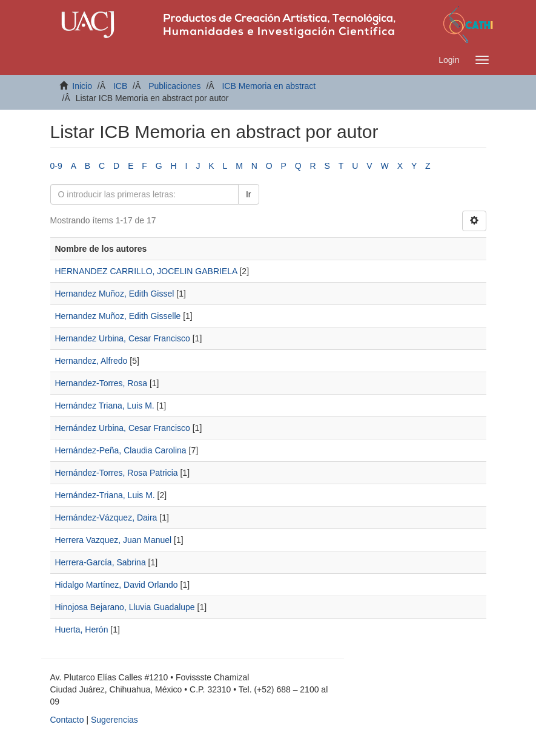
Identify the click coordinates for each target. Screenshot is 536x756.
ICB (120, 86)
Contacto (67, 720)
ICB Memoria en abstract (269, 86)
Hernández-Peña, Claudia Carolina (121, 450)
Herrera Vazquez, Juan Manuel (114, 540)
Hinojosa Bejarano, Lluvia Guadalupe (125, 607)
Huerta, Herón (82, 629)
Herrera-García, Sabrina (101, 562)
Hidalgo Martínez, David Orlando (117, 585)
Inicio (82, 86)
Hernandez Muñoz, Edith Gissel (115, 294)
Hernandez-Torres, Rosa (101, 383)
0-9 (56, 166)
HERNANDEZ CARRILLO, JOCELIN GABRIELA (146, 271)
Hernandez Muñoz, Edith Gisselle (118, 316)
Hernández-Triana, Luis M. (105, 495)
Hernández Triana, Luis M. (105, 406)
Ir (249, 194)
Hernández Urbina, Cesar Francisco (123, 428)
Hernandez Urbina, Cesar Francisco (123, 338)
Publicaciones (174, 86)
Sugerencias (114, 720)
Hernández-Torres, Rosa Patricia (117, 473)
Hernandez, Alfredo (91, 361)
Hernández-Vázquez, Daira (106, 518)
